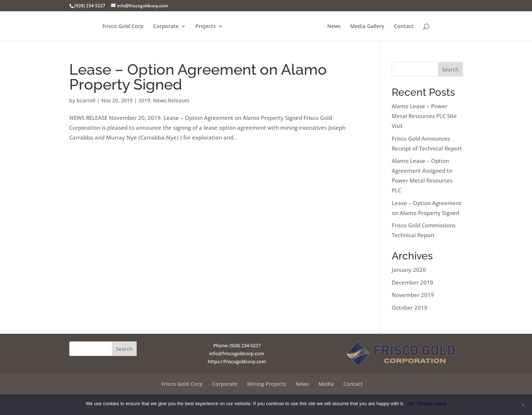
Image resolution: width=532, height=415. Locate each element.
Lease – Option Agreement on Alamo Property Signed (198, 77)
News (334, 27)
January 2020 (409, 270)
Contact (404, 27)
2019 (144, 100)
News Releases (171, 100)
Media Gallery (367, 27)
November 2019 (413, 295)
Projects (206, 27)
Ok (411, 404)
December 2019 (412, 282)
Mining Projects (267, 384)
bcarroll (86, 100)
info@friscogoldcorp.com (237, 353)
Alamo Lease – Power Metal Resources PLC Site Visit (424, 116)
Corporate (166, 27)
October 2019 (410, 308)
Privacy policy (432, 404)
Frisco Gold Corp (123, 27)
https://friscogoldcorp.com (237, 361)
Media (326, 384)
